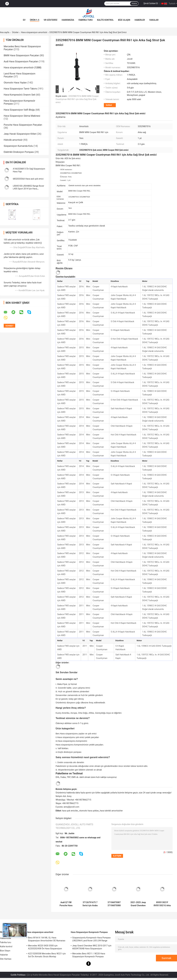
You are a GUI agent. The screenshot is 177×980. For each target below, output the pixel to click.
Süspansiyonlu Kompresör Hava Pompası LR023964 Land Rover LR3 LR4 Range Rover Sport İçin (91, 940)
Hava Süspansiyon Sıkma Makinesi (22, 116)
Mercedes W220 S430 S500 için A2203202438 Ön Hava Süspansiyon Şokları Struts (45, 948)
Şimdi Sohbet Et (151, 3)
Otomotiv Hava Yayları (15, 83)
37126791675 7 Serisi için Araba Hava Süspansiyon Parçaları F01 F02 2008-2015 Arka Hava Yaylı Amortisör (90, 904)
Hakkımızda (68, 20)
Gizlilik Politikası (18, 975)
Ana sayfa (5, 32)
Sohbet (109, 105)
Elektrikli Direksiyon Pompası (19, 152)
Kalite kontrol (105, 20)
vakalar (154, 20)
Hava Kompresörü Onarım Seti (20, 95)
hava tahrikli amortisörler (111, 811)
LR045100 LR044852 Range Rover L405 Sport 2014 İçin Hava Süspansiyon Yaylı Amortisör (28, 189)
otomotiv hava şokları (89, 811)
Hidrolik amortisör (13, 140)
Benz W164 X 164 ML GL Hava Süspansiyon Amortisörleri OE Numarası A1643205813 (47, 940)
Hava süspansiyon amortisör (34, 32)
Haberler (140, 20)
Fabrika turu (86, 20)
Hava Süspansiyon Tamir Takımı (20, 89)
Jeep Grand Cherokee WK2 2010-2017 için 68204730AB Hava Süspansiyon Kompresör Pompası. (92, 948)
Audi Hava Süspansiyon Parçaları (21, 61)
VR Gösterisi (50, 20)
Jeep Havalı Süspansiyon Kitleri (20, 134)
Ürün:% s (35, 20)
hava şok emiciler (70, 811)
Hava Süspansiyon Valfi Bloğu (19, 110)
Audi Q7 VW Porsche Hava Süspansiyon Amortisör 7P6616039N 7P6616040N (66, 904)
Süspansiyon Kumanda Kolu (18, 146)
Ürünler (15, 32)
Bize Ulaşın (124, 20)
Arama (134, 4)
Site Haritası (6, 959)
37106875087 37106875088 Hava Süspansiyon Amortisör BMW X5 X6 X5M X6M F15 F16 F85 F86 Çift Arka (114, 904)
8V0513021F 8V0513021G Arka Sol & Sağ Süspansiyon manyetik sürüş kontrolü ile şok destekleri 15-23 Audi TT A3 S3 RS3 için (162, 904)
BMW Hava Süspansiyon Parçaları (21, 55)
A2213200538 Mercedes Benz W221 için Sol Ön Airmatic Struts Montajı (47, 955)
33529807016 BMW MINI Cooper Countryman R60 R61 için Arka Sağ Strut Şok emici (77, 99)
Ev (24, 20)
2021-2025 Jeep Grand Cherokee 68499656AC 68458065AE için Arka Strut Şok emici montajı (138, 904)
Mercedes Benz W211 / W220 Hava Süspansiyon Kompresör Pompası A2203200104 (89, 955)
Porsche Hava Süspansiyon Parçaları (23, 125)
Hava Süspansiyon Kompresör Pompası (89, 932)
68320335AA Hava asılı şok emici (28, 179)
